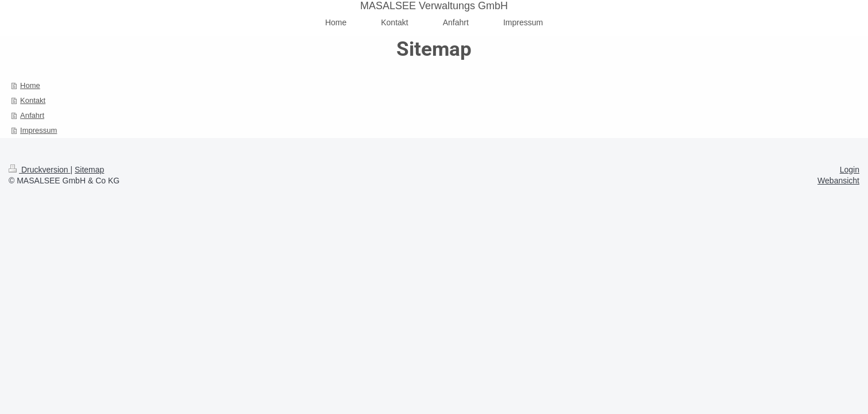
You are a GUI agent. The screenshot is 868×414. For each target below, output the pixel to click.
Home (30, 85)
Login (850, 170)
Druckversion (39, 170)
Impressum (38, 130)
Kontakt (33, 100)
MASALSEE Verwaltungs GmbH (434, 6)
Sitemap (89, 170)
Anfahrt (32, 115)
